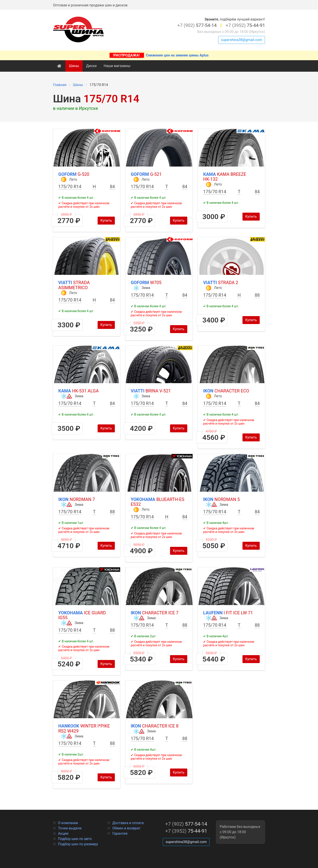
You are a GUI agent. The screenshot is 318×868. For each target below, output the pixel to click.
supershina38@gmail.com (242, 40)
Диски (91, 66)
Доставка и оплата (128, 823)
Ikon (226, 391)
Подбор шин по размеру (78, 844)
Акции (63, 833)
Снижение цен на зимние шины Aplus (159, 55)
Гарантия (120, 833)
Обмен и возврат (126, 828)
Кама (225, 177)
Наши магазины (117, 66)
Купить (106, 220)
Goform (74, 174)
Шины (74, 66)
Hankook (84, 728)
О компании (68, 823)
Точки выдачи (70, 828)
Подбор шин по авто (75, 839)
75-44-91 (245, 25)
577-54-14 (197, 25)
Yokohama (158, 502)
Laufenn (228, 613)
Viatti (74, 285)
